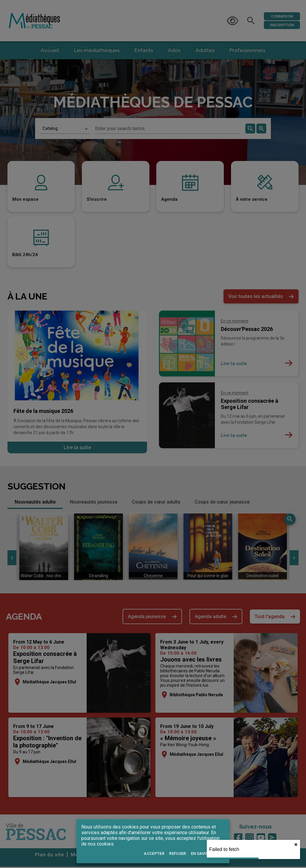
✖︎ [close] (296, 845)
